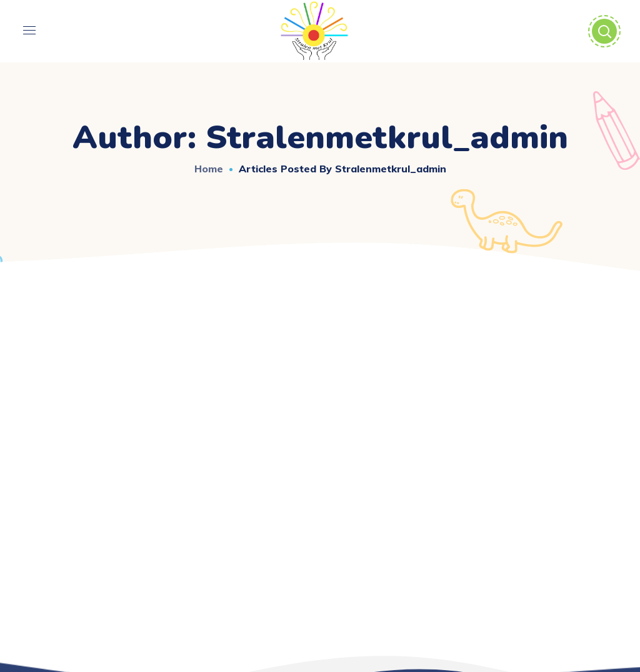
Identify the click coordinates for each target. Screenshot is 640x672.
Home (209, 169)
